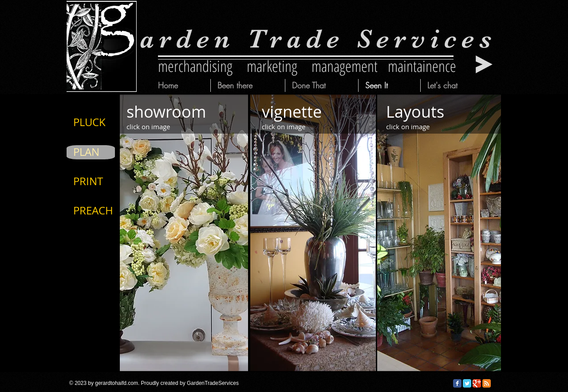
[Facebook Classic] (457, 383)
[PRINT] (102, 182)
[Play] (484, 64)
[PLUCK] (102, 123)
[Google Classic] (477, 383)
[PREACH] (102, 211)
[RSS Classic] (487, 383)
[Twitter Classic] (467, 383)
